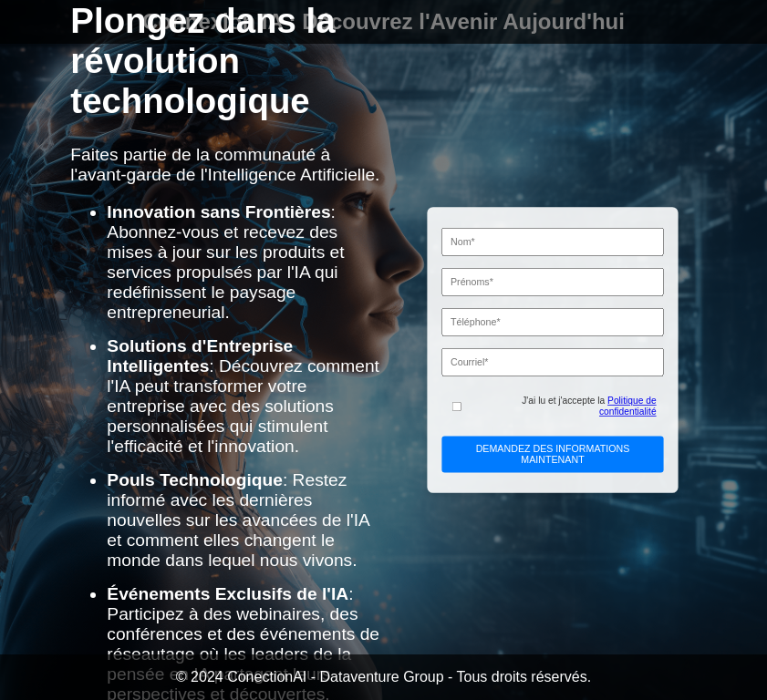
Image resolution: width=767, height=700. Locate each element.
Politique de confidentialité (628, 407)
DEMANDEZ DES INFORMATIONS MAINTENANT (553, 454)
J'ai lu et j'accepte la (589, 407)
